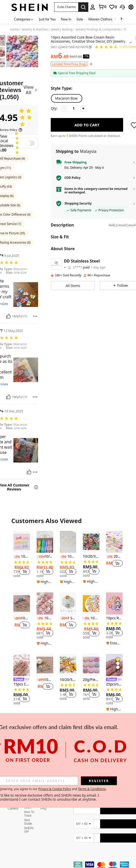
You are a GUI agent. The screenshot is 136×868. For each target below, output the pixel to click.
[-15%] (40, 557)
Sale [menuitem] (80, 19)
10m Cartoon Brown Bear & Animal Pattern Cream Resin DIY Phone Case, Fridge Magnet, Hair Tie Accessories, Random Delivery (45, 618)
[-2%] (17, 557)
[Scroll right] (121, 19)
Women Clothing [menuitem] (101, 19)
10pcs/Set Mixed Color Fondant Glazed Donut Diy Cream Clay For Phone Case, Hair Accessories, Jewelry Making (91, 618)
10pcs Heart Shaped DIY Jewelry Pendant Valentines (68, 556)
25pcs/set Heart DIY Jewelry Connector (114, 684)
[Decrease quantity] (64, 108)
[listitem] (22, 555)
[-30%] (63, 618)
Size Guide (28, 810)
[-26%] (17, 618)
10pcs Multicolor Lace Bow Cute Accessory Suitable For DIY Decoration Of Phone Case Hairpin (22, 556)
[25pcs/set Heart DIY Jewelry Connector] (114, 665)
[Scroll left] (115, 19)
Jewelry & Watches (35, 30)
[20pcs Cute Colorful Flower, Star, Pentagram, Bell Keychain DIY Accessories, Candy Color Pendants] (114, 542)
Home (14, 30)
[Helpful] (8, 316)
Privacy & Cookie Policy (55, 789)
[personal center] (93, 7)
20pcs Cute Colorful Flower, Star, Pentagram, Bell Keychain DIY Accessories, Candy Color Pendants (114, 556)
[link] (102, 7)
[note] (45, 582)
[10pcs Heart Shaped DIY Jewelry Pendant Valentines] (68, 542)
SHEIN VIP (29, 818)
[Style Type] (63, 88)
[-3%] (63, 557)
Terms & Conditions (92, 789)
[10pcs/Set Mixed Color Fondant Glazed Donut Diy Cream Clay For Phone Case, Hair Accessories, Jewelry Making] (91, 603)
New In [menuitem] (66, 19)
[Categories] (24, 19)
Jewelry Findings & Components (98, 30)
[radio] (66, 98)
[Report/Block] (35, 316)
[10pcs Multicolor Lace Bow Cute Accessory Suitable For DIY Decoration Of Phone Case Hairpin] (22, 542)
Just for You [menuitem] (47, 19)
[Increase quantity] (83, 108)
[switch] (30, 143)
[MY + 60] (84, 812)
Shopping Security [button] (78, 204)
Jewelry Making (62, 30)
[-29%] (40, 680)
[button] (66, 7)
